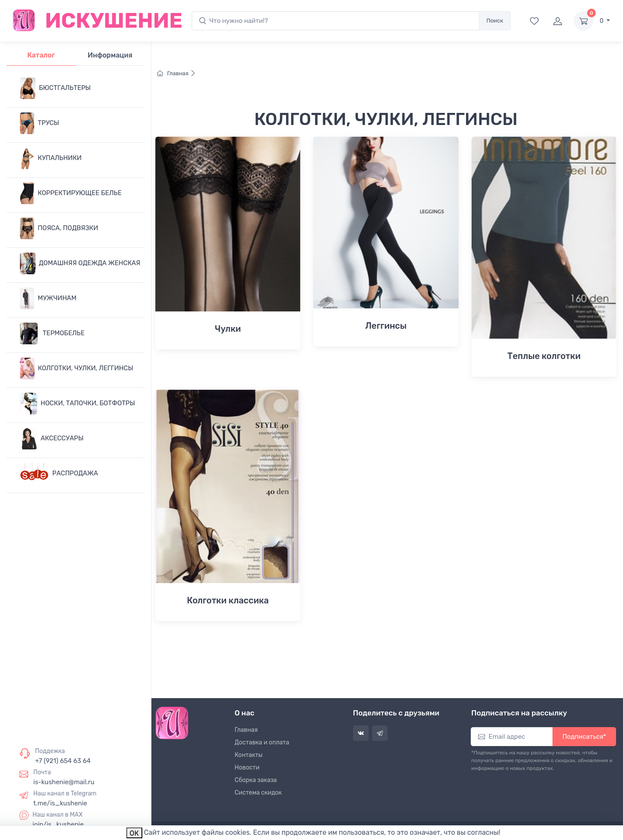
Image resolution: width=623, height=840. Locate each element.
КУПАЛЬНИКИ (51, 158)
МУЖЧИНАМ (48, 298)
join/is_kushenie (58, 824)
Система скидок (258, 793)
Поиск (495, 21)
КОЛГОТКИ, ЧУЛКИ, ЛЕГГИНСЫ (77, 369)
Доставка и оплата (262, 742)
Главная (177, 73)
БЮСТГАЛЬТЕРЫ (55, 88)
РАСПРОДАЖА (59, 474)
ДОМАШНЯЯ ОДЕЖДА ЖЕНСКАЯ (80, 263)
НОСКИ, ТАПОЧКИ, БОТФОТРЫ (77, 404)
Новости (247, 768)
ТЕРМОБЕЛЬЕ (52, 333)
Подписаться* (584, 737)
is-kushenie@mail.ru (64, 782)
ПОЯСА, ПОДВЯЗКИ (59, 228)
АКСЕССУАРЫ (52, 439)
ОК (134, 833)
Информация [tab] (110, 55)
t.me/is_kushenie (60, 803)
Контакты (249, 755)
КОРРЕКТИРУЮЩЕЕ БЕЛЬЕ (71, 193)
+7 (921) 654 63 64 (63, 761)
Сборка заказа (256, 780)
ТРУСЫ (40, 123)
